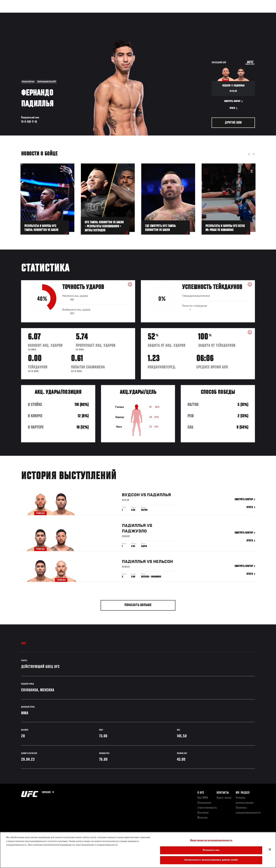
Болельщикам (206, 15)
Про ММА (203, 798)
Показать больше (138, 605)
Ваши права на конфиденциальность (211, 840)
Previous (249, 154)
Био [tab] (23, 644)
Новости (67, 15)
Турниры (18, 15)
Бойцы (51, 15)
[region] (138, 850)
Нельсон (163, 563)
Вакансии (203, 813)
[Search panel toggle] (257, 15)
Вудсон (131, 496)
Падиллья (159, 496)
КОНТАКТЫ (223, 793)
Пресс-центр (224, 798)
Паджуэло (134, 532)
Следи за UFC (228, 15)
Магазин (247, 15)
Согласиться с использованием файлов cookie (211, 860)
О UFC (201, 793)
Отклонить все (211, 850)
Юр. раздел (243, 793)
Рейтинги (35, 15)
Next (254, 154)
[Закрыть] (270, 849)
